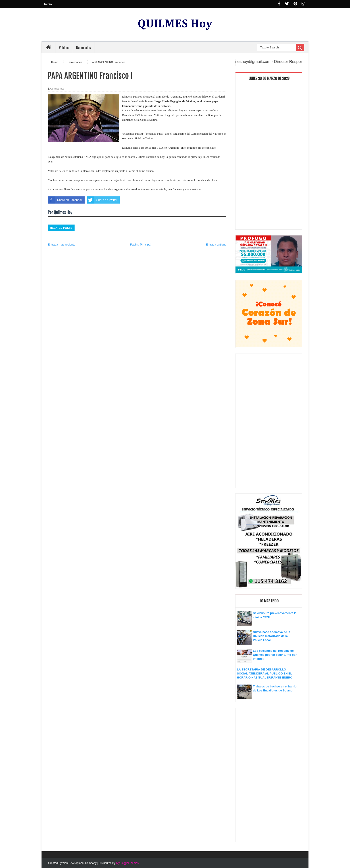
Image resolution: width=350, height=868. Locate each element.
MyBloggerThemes (127, 863)
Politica (64, 48)
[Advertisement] (269, 158)
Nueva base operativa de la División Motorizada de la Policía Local (272, 636)
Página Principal (141, 245)
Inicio (48, 4)
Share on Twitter (102, 200)
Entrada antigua (216, 245)
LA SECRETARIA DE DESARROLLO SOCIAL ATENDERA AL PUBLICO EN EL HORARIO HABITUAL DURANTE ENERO (265, 673)
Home (55, 62)
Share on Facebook (65, 200)
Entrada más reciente (62, 245)
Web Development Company (79, 863)
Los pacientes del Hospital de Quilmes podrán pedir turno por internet (275, 655)
